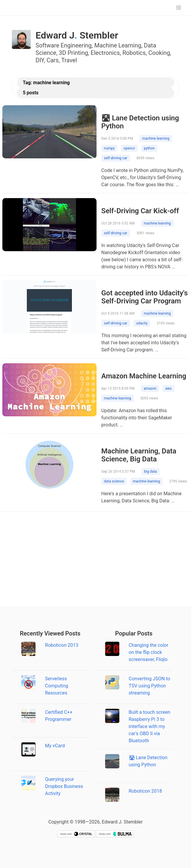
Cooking (159, 53)
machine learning (156, 138)
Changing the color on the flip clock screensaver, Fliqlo (149, 652)
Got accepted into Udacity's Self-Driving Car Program (145, 297)
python (149, 148)
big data (151, 472)
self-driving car (116, 158)
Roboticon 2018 (146, 791)
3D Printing (73, 53)
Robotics (134, 53)
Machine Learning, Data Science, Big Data (139, 455)
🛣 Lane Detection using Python (140, 122)
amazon (150, 388)
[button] (179, 8)
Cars (53, 60)
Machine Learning (118, 45)
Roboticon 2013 (62, 645)
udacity (142, 323)
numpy (109, 148)
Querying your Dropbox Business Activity (64, 786)
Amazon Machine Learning (144, 376)
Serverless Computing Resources (57, 686)
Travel (69, 60)
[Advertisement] (95, 559)
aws (168, 388)
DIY (40, 60)
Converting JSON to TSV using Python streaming (150, 686)
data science (114, 481)
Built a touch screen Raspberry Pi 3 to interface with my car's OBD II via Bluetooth (150, 726)
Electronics (105, 53)
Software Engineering (64, 45)
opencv (129, 148)
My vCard (55, 746)
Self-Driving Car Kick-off (140, 211)
